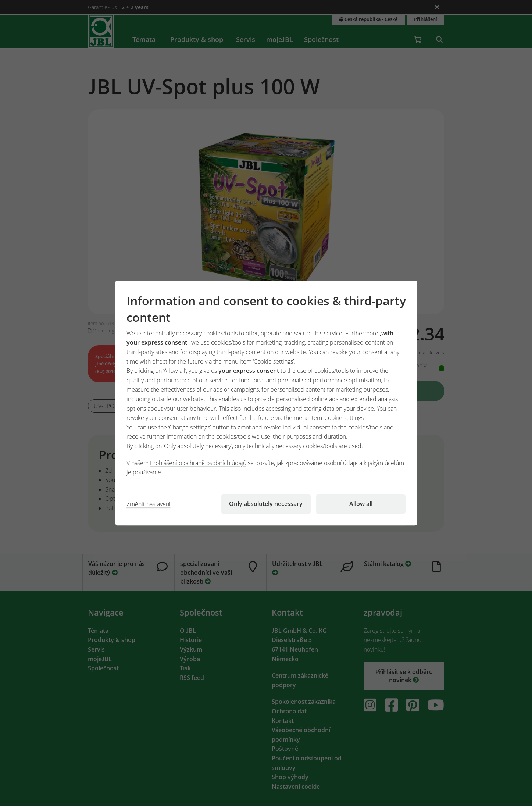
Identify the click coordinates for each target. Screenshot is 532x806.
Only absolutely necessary (266, 504)
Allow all (361, 504)
